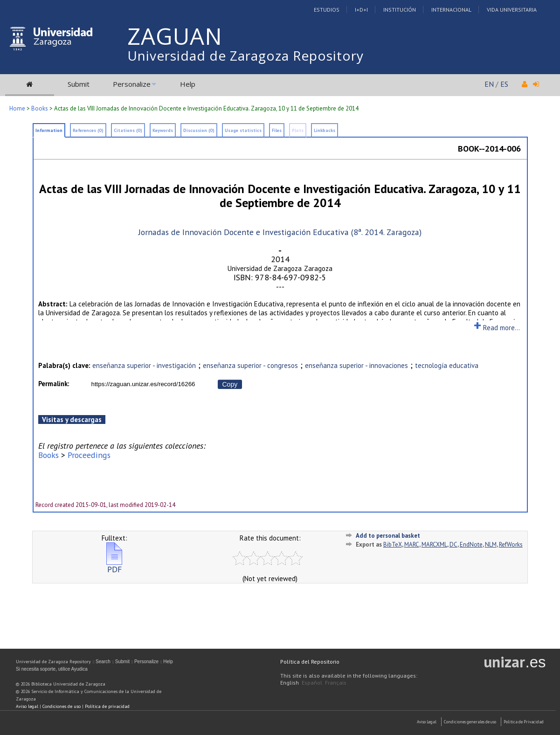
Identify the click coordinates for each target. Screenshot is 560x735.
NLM (491, 544)
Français (336, 683)
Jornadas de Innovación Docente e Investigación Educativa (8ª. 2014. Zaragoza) (280, 232)
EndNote (471, 544)
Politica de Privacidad (524, 722)
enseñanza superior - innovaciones (356, 365)
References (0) (88, 130)
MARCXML (434, 544)
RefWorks (511, 544)
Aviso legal (27, 706)
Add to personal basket (388, 536)
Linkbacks (325, 130)
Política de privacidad (107, 706)
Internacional (451, 10)
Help (188, 84)
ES (504, 84)
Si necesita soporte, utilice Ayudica (52, 669)
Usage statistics (243, 130)
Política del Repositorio (310, 662)
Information (49, 130)
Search (103, 662)
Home (17, 108)
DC (453, 544)
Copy (230, 384)
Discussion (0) (199, 130)
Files (277, 130)
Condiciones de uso (62, 706)
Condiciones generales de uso (470, 722)
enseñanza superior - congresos (250, 365)
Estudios (327, 10)
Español (312, 683)
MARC (412, 544)
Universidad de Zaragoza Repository (245, 55)
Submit (79, 84)
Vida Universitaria (512, 10)
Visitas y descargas (72, 420)
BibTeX (393, 544)
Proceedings (89, 455)
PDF (114, 565)
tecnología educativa (447, 365)
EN (489, 84)
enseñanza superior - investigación (144, 365)
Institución (400, 10)
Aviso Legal (427, 722)
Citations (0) (128, 130)
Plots (298, 130)
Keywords (163, 130)
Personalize (132, 84)
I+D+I (361, 10)
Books (40, 108)
